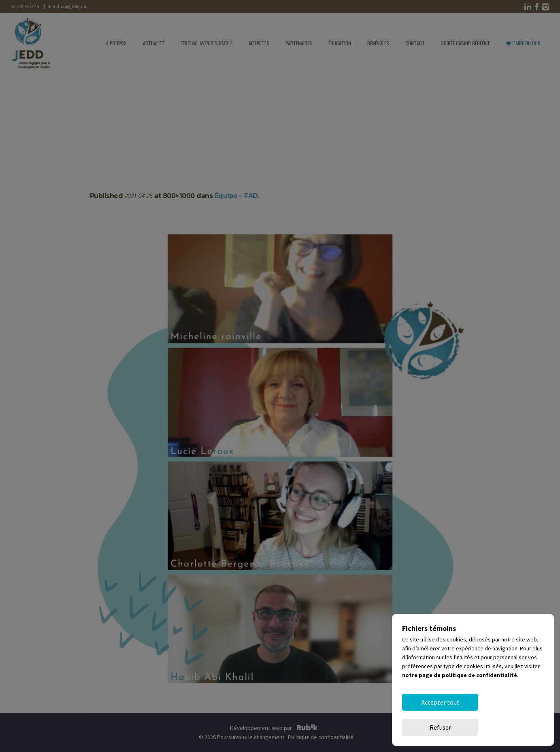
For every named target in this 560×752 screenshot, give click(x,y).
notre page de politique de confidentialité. (460, 700)
